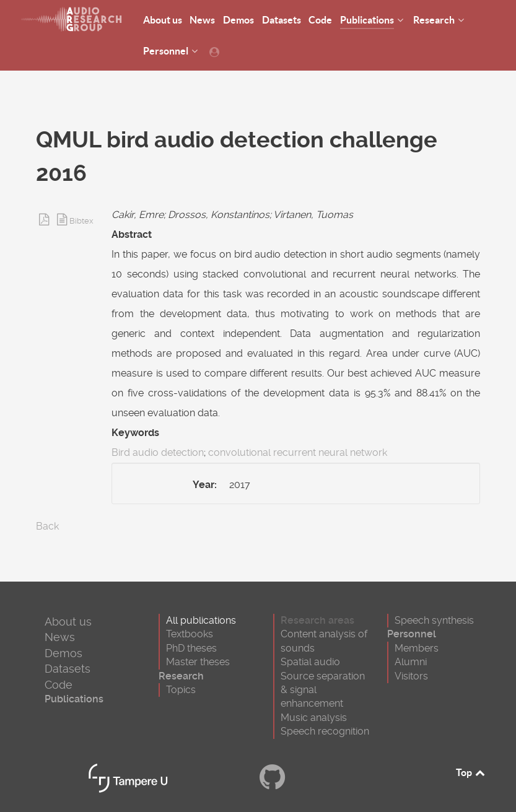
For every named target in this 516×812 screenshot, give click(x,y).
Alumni (411, 662)
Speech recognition (325, 731)
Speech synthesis (434, 620)
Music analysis (314, 718)
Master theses (198, 662)
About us (68, 622)
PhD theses (191, 648)
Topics (181, 690)
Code (59, 685)
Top (471, 772)
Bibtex (81, 221)
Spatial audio (310, 662)
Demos (63, 653)
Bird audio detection (158, 452)
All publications (201, 620)
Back (47, 526)
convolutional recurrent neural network (298, 452)
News (60, 637)
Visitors (411, 676)
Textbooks (190, 634)
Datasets (68, 669)
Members (417, 648)
